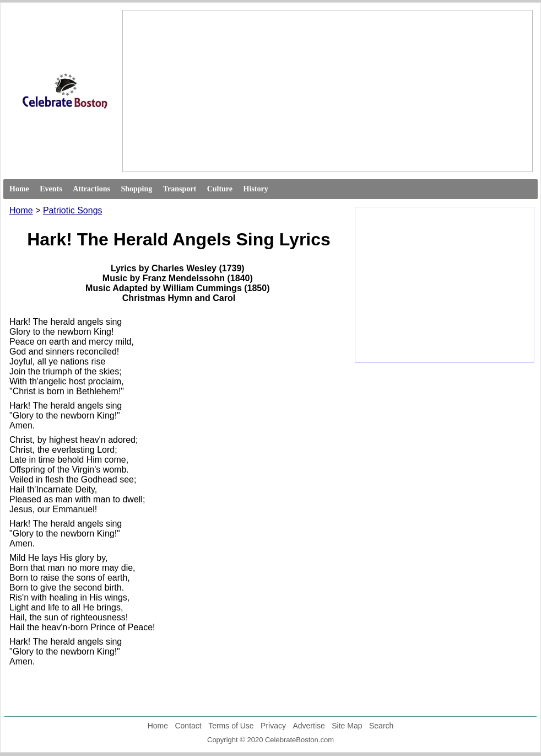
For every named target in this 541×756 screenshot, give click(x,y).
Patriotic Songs (73, 210)
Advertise (309, 726)
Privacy (273, 726)
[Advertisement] (274, 91)
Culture (220, 189)
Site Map (347, 726)
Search (381, 726)
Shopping (136, 189)
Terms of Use (231, 726)
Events (51, 189)
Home (19, 189)
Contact (188, 726)
